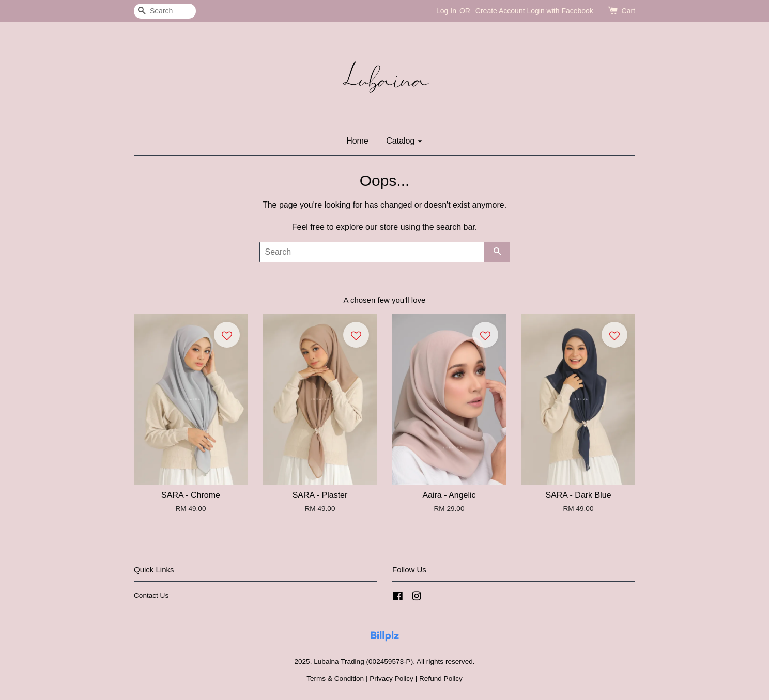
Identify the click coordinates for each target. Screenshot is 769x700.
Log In (446, 11)
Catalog (404, 141)
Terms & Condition (335, 679)
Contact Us (151, 595)
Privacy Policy (391, 679)
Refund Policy (441, 679)
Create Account (500, 11)
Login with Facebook (560, 11)
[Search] (165, 11)
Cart (628, 11)
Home (357, 141)
